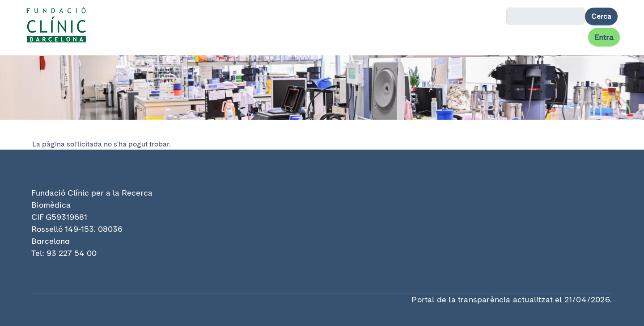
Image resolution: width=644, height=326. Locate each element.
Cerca (601, 16)
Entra (604, 37)
